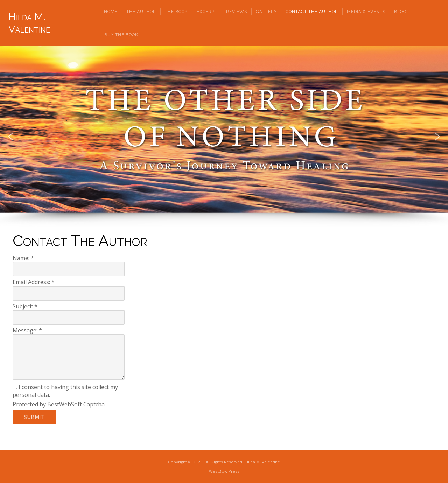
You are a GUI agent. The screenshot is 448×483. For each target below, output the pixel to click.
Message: (27, 330)
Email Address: (34, 282)
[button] (11, 136)
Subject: (25, 306)
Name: (23, 258)
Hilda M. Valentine (29, 23)
